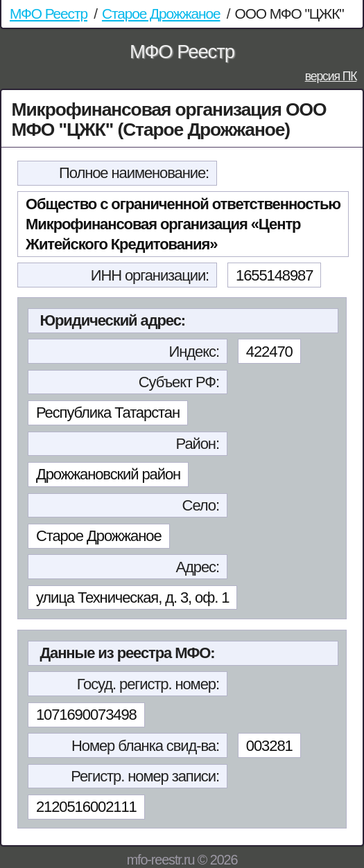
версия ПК (331, 76)
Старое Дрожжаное (161, 14)
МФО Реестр (49, 14)
